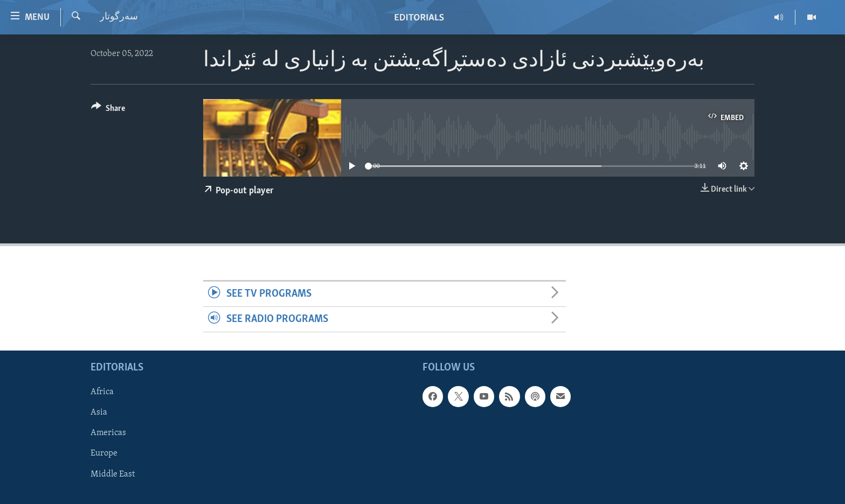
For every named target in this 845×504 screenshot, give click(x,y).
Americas (108, 433)
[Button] (108, 110)
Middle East (113, 474)
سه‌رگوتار (119, 17)
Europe (104, 454)
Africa (102, 393)
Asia (99, 413)
